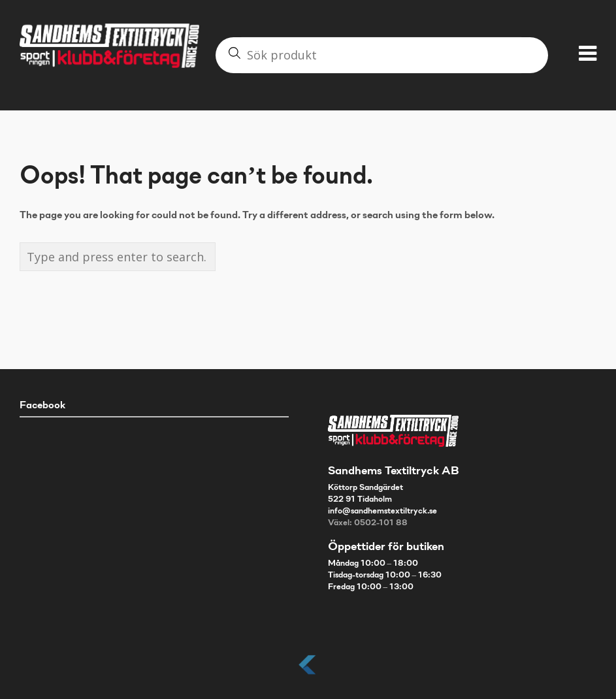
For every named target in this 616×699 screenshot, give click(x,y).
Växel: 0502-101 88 (368, 523)
